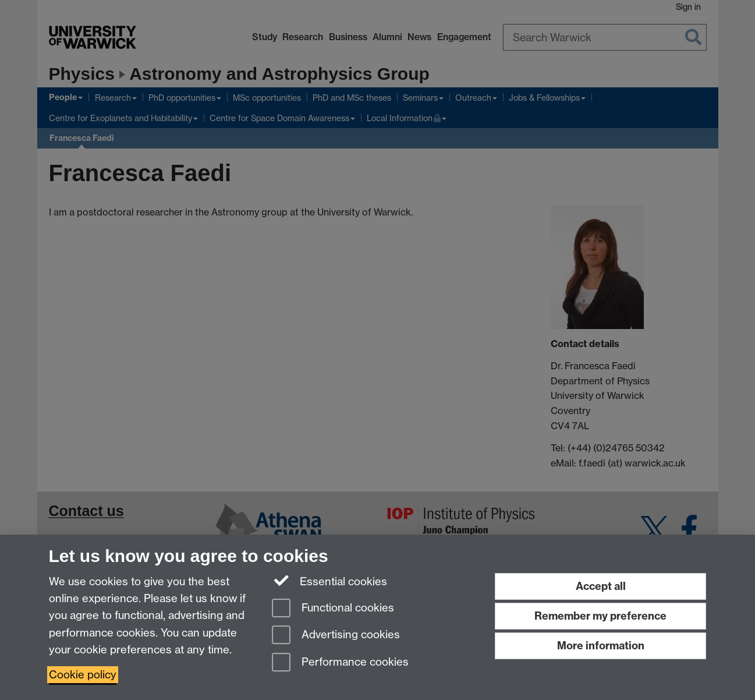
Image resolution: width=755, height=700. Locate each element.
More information (601, 646)
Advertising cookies (336, 636)
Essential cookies (330, 581)
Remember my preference (600, 616)
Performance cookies (340, 663)
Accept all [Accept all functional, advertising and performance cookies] (601, 586)
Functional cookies (333, 609)
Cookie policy (83, 675)
